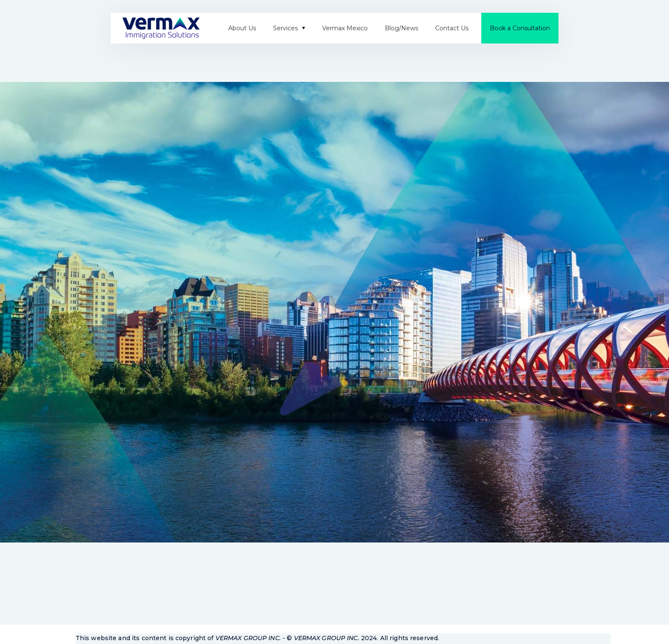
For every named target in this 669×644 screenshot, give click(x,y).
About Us (242, 28)
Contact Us (452, 28)
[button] (289, 28)
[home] (161, 28)
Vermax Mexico (345, 28)
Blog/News (401, 28)
